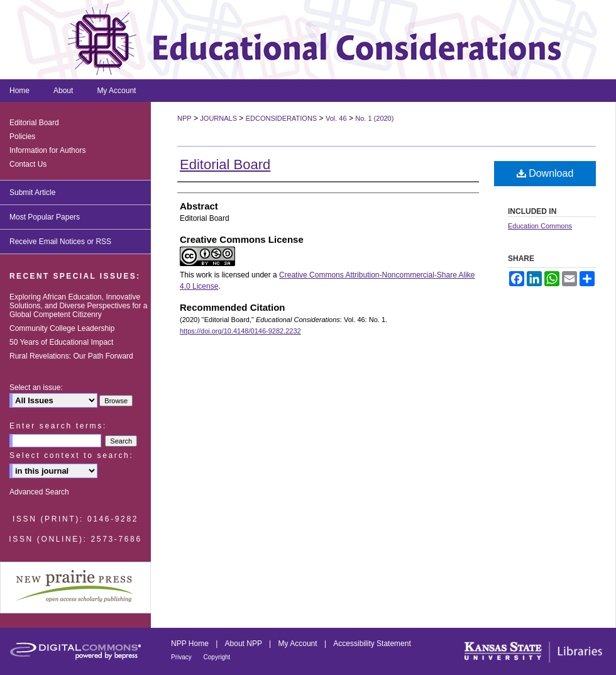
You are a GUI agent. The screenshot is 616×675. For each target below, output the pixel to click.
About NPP (245, 644)
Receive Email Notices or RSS (60, 242)
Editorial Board (225, 165)
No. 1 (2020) (374, 118)
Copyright (217, 657)
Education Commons (540, 226)
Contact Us (28, 164)
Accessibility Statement (372, 644)
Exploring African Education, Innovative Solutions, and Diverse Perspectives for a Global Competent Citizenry (78, 306)
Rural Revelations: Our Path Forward (71, 356)
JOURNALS (218, 118)
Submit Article (32, 192)
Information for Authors (47, 150)
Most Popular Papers (45, 217)
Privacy (182, 657)
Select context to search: (71, 455)
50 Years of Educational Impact (61, 342)
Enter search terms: (58, 426)
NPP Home (191, 644)
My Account (299, 644)
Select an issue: (36, 388)
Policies (22, 137)
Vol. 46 (336, 118)
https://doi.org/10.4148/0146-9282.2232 (240, 331)
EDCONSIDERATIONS (281, 118)
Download (545, 173)
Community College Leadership (62, 328)
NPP (184, 118)
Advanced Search (39, 492)
